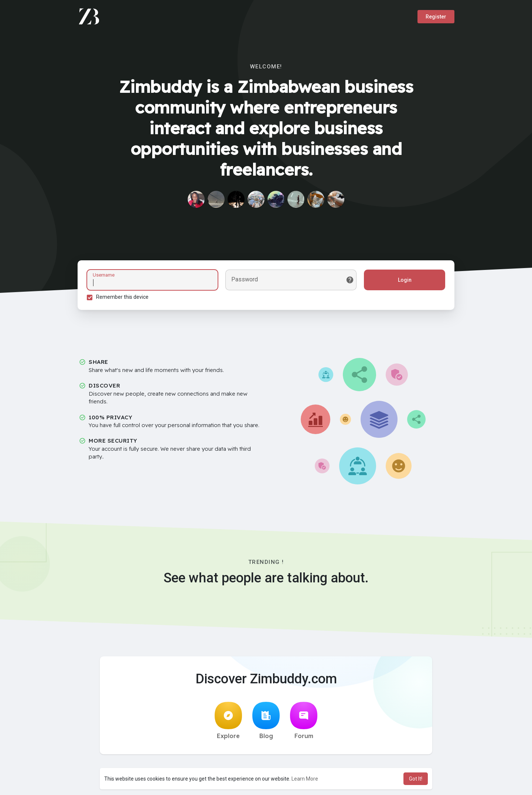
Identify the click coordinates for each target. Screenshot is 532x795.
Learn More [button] (305, 779)
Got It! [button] (416, 779)
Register (436, 17)
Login (405, 280)
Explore (228, 721)
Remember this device (122, 297)
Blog (266, 721)
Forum (304, 721)
